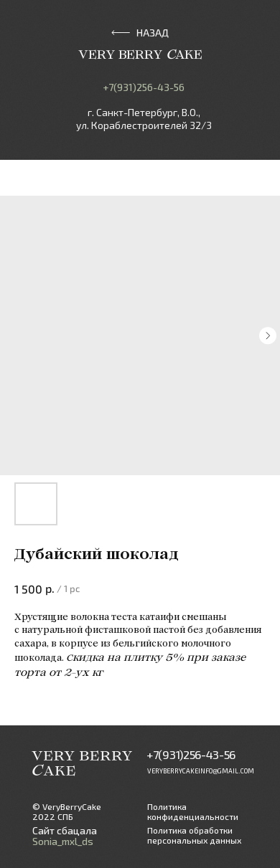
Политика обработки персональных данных (194, 835)
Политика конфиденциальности (193, 811)
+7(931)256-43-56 (144, 87)
